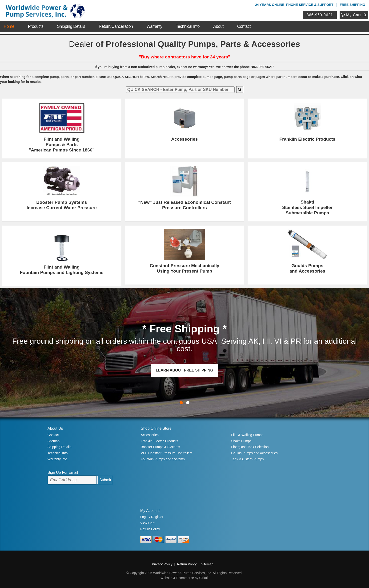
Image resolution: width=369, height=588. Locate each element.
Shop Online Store (156, 428)
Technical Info (188, 26)
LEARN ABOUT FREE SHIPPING (184, 370)
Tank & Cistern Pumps (247, 459)
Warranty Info (57, 459)
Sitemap (54, 441)
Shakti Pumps (241, 441)
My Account (150, 511)
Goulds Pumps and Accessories (254, 453)
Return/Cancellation (116, 26)
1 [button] (188, 403)
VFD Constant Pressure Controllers (166, 453)
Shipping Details (71, 26)
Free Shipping (353, 5)
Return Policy (150, 529)
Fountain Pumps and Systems (163, 459)
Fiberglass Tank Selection (250, 447)
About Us (55, 428)
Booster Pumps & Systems (160, 447)
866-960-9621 (320, 15)
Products (36, 26)
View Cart (147, 523)
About (218, 26)
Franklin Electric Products (159, 441)
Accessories (150, 435)
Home (9, 26)
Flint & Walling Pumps (247, 435)
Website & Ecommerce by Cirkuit (184, 578)
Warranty (154, 26)
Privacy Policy (162, 564)
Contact (244, 26)
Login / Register (152, 517)
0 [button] (181, 403)
